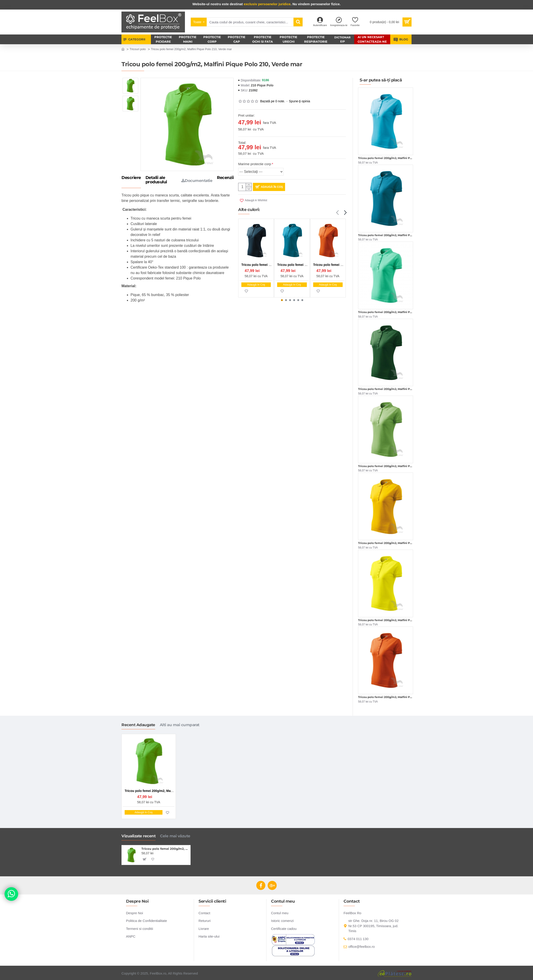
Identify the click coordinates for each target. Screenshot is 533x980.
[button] (337, 213)
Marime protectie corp (255, 164)
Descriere (131, 178)
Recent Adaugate (138, 725)
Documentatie (197, 181)
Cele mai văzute (175, 836)
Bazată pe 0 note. (273, 101)
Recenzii (225, 178)
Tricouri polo (138, 49)
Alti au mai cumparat (180, 725)
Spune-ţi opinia (299, 101)
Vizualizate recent (138, 836)
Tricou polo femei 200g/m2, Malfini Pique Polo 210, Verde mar (165, 849)
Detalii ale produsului (156, 180)
